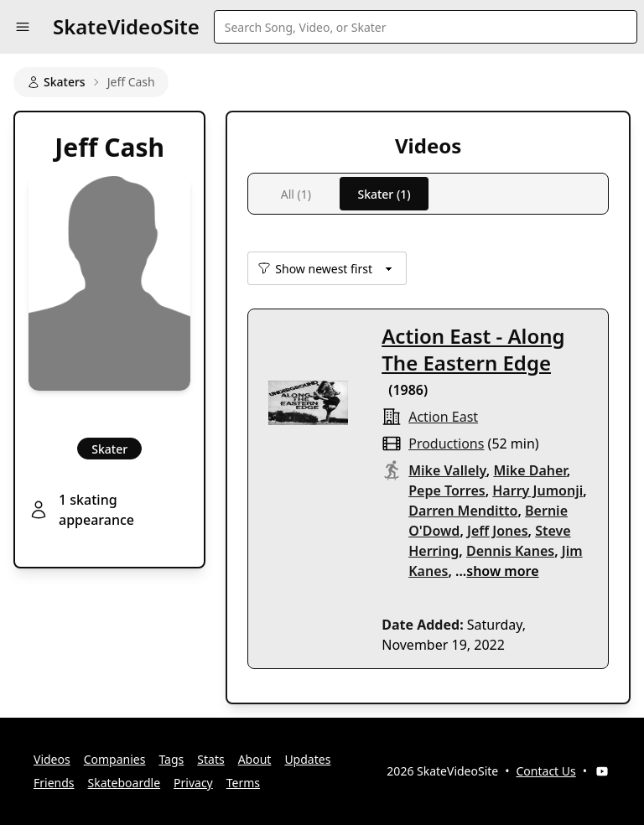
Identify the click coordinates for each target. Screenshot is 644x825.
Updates (307, 759)
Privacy (193, 783)
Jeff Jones (498, 531)
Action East (443, 417)
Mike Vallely (447, 470)
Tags (171, 759)
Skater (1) (384, 194)
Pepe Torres (447, 490)
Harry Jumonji (538, 490)
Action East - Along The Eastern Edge (473, 349)
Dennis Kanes (510, 551)
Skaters (56, 82)
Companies (115, 759)
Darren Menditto (463, 511)
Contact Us (546, 771)
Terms (243, 783)
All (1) (296, 194)
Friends (54, 783)
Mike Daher (530, 470)
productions (446, 444)
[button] (23, 27)
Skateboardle (125, 783)
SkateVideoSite (126, 26)
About (255, 759)
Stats (210, 759)
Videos (52, 759)
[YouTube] (602, 771)
